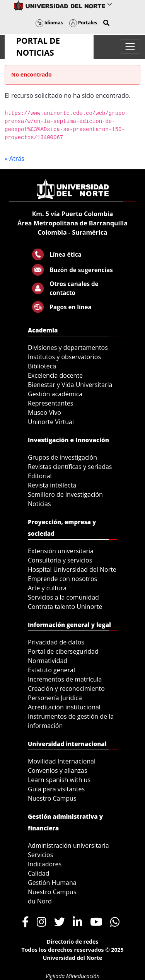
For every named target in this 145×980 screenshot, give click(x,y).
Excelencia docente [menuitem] (55, 375)
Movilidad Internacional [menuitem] (62, 761)
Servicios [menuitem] (40, 855)
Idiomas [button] (49, 23)
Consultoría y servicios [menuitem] (60, 560)
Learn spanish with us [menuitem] (59, 780)
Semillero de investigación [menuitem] (65, 494)
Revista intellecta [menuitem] (52, 485)
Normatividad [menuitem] (48, 661)
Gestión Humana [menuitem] (52, 883)
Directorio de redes (73, 942)
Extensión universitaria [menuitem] (61, 551)
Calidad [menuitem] (39, 873)
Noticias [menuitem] (39, 504)
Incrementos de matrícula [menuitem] (65, 679)
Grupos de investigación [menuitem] (62, 457)
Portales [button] (83, 23)
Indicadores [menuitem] (45, 864)
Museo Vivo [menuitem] (44, 412)
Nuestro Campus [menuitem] (52, 798)
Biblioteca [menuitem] (42, 366)
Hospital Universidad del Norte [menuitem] (72, 569)
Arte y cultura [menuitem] (47, 588)
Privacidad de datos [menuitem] (56, 642)
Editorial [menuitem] (40, 476)
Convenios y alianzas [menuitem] (58, 770)
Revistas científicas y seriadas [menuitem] (70, 467)
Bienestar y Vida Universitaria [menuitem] (70, 385)
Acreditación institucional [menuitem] (64, 707)
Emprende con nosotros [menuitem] (62, 579)
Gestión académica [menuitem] (55, 394)
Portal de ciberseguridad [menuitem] (63, 651)
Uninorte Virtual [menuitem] (51, 422)
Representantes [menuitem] (50, 403)
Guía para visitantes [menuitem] (56, 789)
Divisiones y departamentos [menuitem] (68, 348)
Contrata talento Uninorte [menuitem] (65, 607)
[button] (106, 23)
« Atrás (14, 159)
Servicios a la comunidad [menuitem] (63, 597)
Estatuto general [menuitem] (51, 670)
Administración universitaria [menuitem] (68, 845)
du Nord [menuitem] (40, 901)
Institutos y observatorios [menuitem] (64, 357)
